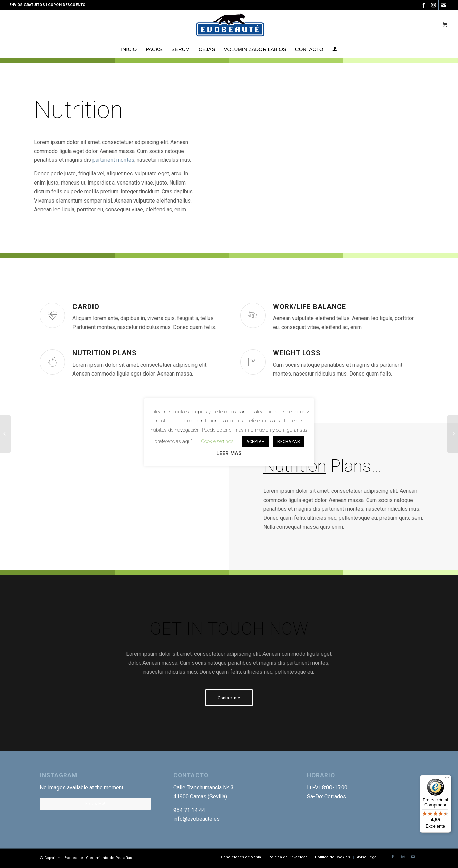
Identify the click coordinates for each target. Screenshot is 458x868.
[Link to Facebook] (423, 5)
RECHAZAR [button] (289, 442)
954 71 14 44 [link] (189, 810)
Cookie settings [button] (217, 441)
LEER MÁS (229, 453)
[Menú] (447, 779)
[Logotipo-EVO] (229, 25)
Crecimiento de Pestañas (109, 858)
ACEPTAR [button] (255, 442)
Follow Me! (95, 804)
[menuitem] (129, 49)
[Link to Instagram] (433, 5)
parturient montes (113, 160)
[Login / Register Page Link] (335, 49)
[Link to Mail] (444, 5)
